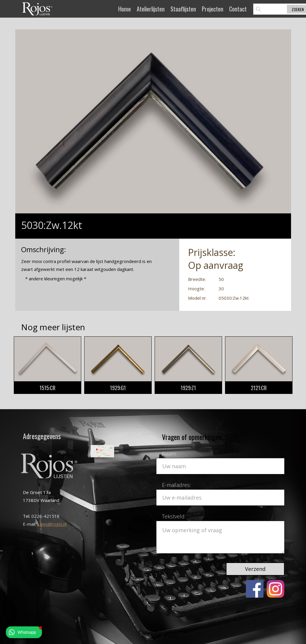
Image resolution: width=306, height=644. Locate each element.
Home (125, 9)
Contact (238, 9)
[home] (37, 9)
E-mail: (30, 524)
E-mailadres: (176, 485)
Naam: (169, 454)
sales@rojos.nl (52, 524)
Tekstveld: (174, 516)
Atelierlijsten (151, 9)
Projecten (213, 9)
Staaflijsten (183, 9)
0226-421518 (45, 516)
